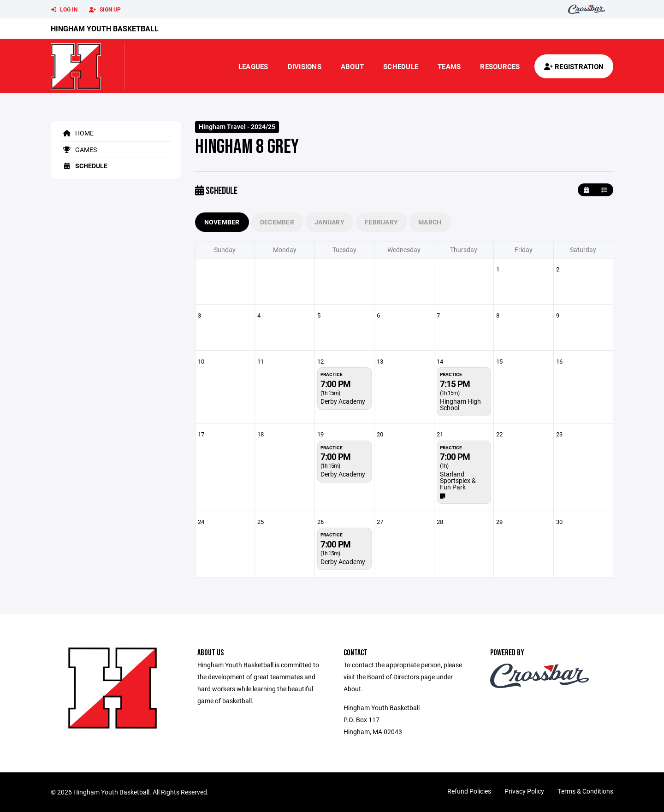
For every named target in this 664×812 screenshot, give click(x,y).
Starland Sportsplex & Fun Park (458, 480)
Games (78, 150)
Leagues (253, 66)
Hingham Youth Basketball (105, 28)
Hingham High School (460, 404)
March (430, 222)
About (352, 66)
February (381, 222)
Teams (449, 66)
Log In (64, 10)
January (329, 222)
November (222, 222)
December (277, 222)
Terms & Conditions (585, 791)
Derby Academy (343, 401)
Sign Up (105, 10)
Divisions (305, 66)
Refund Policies (469, 791)
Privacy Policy (524, 791)
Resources (500, 66)
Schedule (401, 66)
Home (77, 133)
